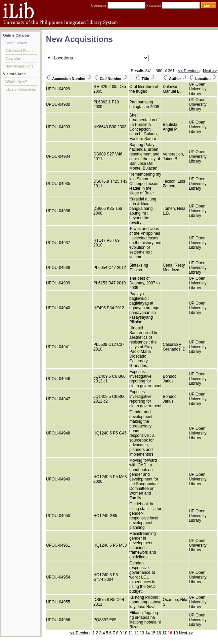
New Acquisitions (19, 66)
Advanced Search (20, 51)
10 (125, 633)
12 (136, 633)
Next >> (210, 71)
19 (176, 633)
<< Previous (189, 71)
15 (153, 633)
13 (142, 633)
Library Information (21, 89)
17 (164, 633)
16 (159, 633)
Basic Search (16, 43)
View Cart (13, 58)
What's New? (16, 82)
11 (130, 633)
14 (148, 633)
